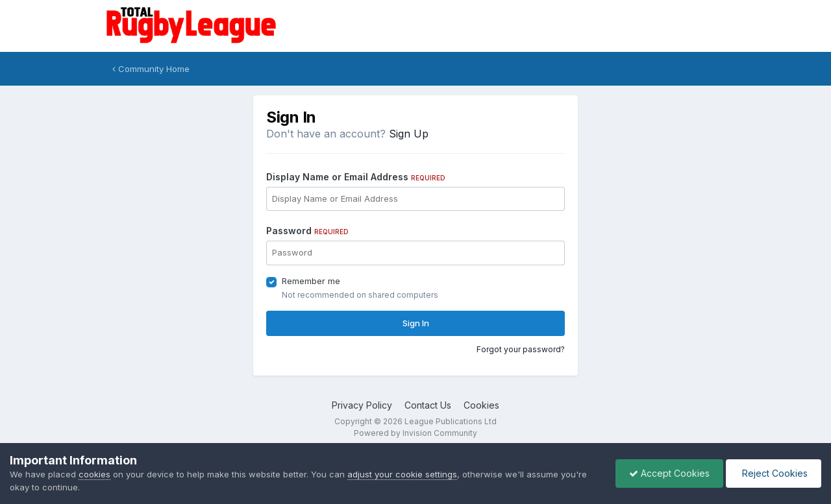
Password (307, 231)
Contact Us (428, 405)
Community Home (151, 69)
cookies (94, 474)
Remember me (311, 281)
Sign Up (409, 134)
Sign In (416, 323)
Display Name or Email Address (356, 177)
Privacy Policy (362, 405)
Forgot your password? (521, 349)
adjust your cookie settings (402, 474)
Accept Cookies (669, 473)
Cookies (481, 405)
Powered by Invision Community (415, 433)
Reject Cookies (774, 473)
